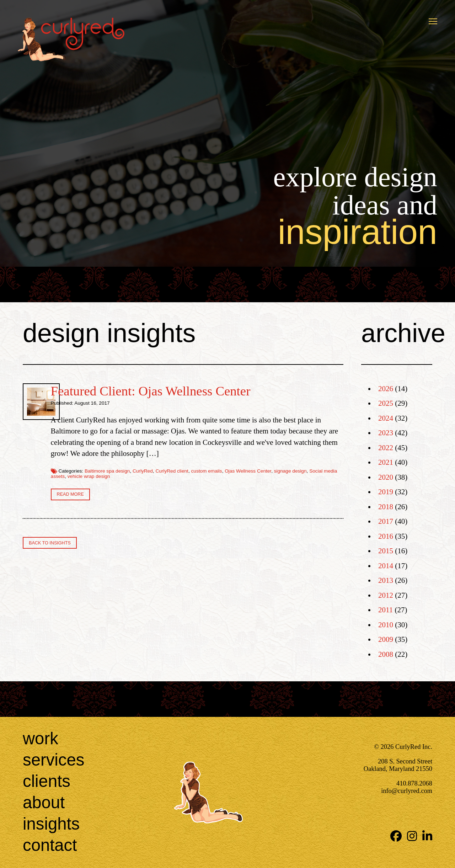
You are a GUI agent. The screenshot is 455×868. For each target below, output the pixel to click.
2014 (386, 566)
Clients (47, 781)
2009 (386, 639)
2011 (386, 610)
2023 (386, 433)
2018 (386, 507)
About (44, 802)
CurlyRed (221, 482)
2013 (386, 580)
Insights (51, 824)
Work (41, 738)
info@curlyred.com (407, 791)
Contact (50, 845)
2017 (386, 521)
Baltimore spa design (186, 482)
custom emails (285, 482)
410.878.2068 (414, 783)
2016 (386, 536)
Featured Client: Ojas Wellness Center (229, 391)
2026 (386, 389)
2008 (386, 654)
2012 (386, 595)
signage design (163, 488)
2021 (386, 462)
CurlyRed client (251, 482)
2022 (386, 448)
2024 (386, 418)
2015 (386, 551)
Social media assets (203, 488)
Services (53, 760)
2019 (386, 492)
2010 (386, 625)
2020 (386, 477)
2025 (386, 403)
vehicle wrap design (249, 488)
